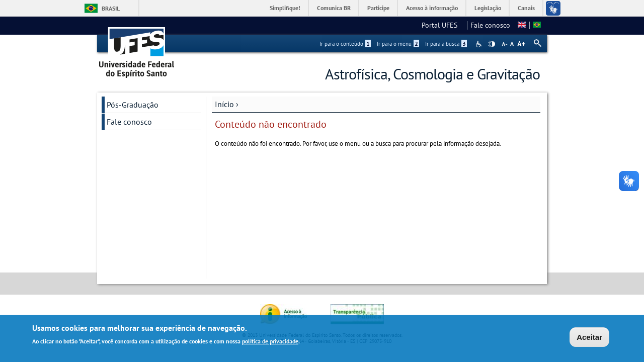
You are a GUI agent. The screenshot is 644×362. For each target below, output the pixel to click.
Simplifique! (285, 8)
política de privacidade (270, 343)
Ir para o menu (398, 44)
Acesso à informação (432, 8)
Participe (378, 8)
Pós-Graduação (133, 105)
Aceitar (589, 339)
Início (224, 104)
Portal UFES (442, 25)
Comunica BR (334, 8)
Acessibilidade (480, 44)
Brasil (111, 8)
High (492, 44)
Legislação (488, 8)
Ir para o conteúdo (345, 44)
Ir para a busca (446, 44)
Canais (526, 8)
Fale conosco (490, 25)
